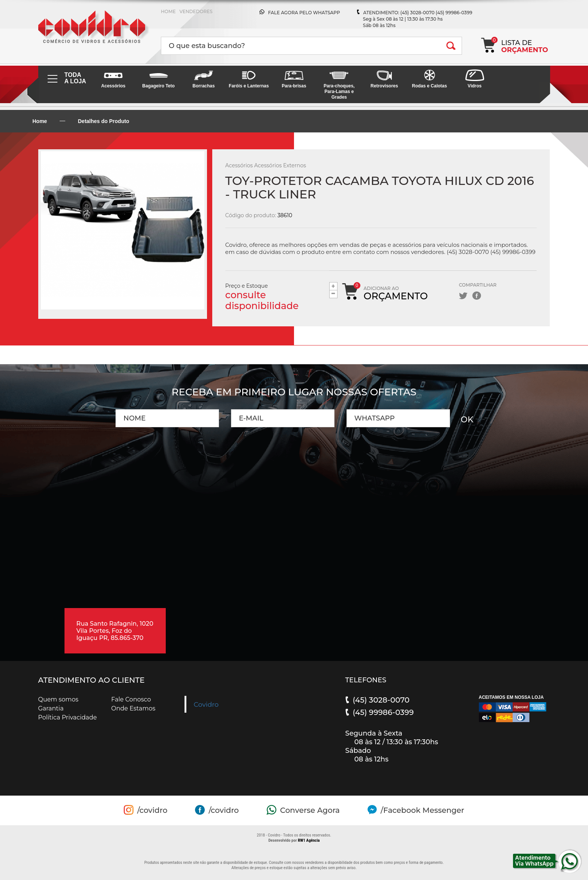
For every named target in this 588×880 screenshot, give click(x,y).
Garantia (51, 708)
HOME (168, 11)
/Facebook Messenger (422, 810)
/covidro (152, 810)
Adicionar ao (396, 293)
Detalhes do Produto (104, 121)
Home (40, 121)
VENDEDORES (196, 11)
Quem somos (58, 699)
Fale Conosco (131, 699)
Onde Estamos (133, 708)
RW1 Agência (309, 840)
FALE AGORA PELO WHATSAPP (304, 13)
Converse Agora (310, 810)
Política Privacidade (68, 717)
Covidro (206, 704)
